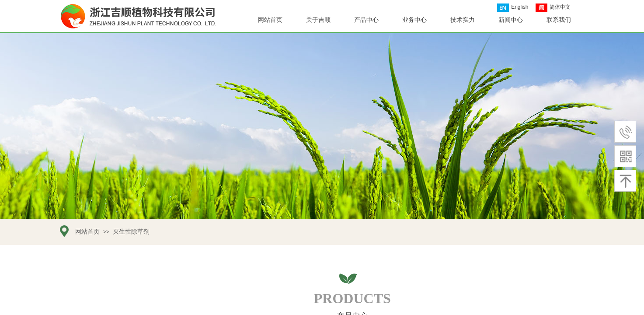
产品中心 (366, 20)
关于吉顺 (318, 20)
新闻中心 (511, 20)
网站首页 (270, 20)
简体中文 (553, 8)
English (513, 8)
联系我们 (559, 20)
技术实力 (463, 20)
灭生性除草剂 (131, 232)
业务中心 (414, 20)
